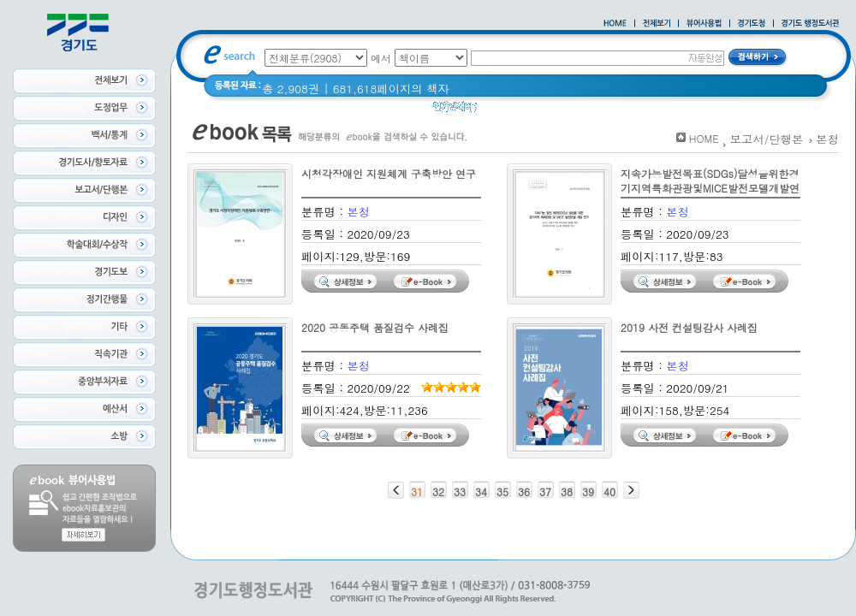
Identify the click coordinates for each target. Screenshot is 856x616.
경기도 (672, 111)
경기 (630, 111)
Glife (500, 111)
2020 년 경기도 (565, 111)
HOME (704, 138)
